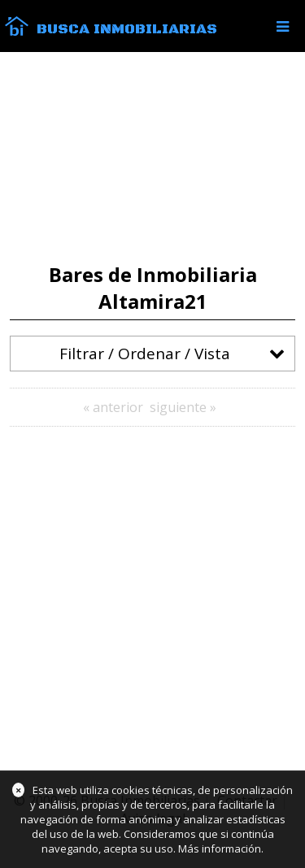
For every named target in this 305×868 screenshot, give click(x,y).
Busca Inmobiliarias (127, 29)
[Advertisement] (152, 158)
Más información (220, 848)
